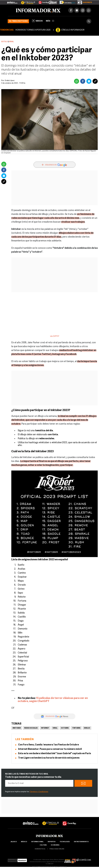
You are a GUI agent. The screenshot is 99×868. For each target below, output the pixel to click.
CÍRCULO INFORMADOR (73, 30)
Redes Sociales (31, 728)
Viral (55, 728)
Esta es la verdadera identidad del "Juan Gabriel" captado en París (55, 754)
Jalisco (14, 842)
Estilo (4, 42)
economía (55, 845)
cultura (43, 845)
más (50, 21)
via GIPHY (55, 336)
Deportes (52, 842)
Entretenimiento (81, 842)
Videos (37, 21)
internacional (37, 842)
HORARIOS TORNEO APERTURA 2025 (33, 30)
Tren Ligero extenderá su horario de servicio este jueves (49, 758)
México (24, 842)
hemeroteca (40, 849)
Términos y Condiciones (39, 792)
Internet (45, 728)
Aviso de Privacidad (39, 867)
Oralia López (10, 81)
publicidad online (57, 849)
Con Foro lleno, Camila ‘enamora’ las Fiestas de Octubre (48, 745)
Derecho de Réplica (53, 867)
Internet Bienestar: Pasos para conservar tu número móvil (50, 749)
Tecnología (65, 842)
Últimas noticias (18, 21)
